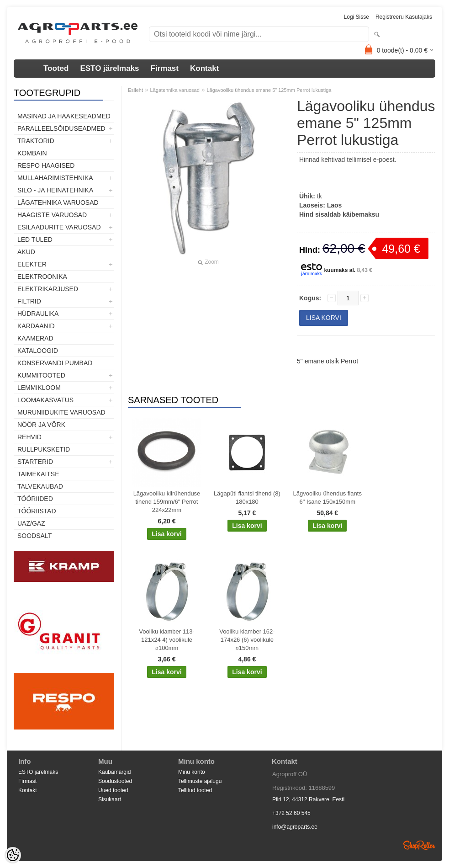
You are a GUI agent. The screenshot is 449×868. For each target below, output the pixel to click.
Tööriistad (37, 511)
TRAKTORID (36, 141)
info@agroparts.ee (295, 827)
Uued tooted (113, 790)
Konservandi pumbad (55, 363)
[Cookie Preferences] (13, 855)
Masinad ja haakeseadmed (64, 116)
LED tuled (35, 240)
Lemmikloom (39, 388)
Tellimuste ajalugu (200, 781)
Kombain (32, 153)
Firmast (165, 68)
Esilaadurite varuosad (59, 227)
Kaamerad (35, 338)
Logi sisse (357, 17)
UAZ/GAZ (31, 523)
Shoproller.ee (419, 845)
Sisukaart (110, 799)
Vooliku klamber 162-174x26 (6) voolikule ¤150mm (247, 640)
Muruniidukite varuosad (61, 412)
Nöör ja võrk (41, 425)
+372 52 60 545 (291, 813)
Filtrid (29, 301)
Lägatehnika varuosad (58, 202)
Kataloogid (38, 351)
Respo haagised (46, 165)
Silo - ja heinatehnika (55, 190)
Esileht (135, 90)
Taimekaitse (38, 474)
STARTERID (35, 462)
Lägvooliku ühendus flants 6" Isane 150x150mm (328, 498)
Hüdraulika (38, 314)
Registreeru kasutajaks (404, 17)
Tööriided (35, 499)
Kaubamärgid (114, 772)
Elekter (32, 264)
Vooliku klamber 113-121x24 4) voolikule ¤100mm (166, 640)
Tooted (56, 68)
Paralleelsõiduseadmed (61, 128)
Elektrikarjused (48, 289)
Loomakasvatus (45, 400)
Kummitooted (41, 375)
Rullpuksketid (44, 449)
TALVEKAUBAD (40, 486)
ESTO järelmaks (109, 68)
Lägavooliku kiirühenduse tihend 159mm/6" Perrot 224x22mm (167, 502)
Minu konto (192, 772)
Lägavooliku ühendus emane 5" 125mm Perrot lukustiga (269, 90)
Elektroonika (42, 277)
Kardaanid (36, 326)
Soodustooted (115, 781)
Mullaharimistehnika (55, 178)
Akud (26, 252)
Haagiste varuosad (52, 215)
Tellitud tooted (195, 790)
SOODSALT (34, 536)
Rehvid (29, 437)
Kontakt (204, 68)
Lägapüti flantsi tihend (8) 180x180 (247, 498)
